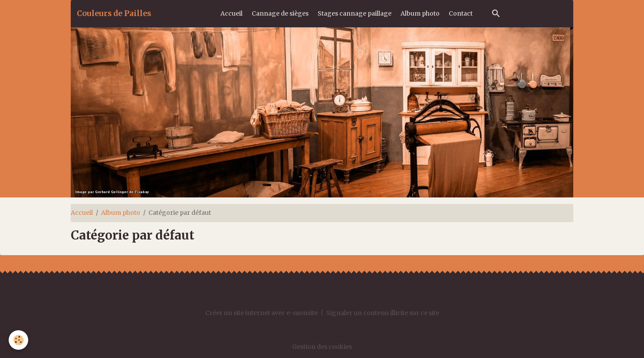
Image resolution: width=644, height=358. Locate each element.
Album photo (420, 13)
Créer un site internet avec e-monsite (261, 313)
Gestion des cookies (322, 347)
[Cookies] (18, 340)
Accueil (232, 13)
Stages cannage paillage (355, 13)
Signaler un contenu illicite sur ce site (383, 313)
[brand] (114, 13)
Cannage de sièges (280, 13)
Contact (461, 13)
